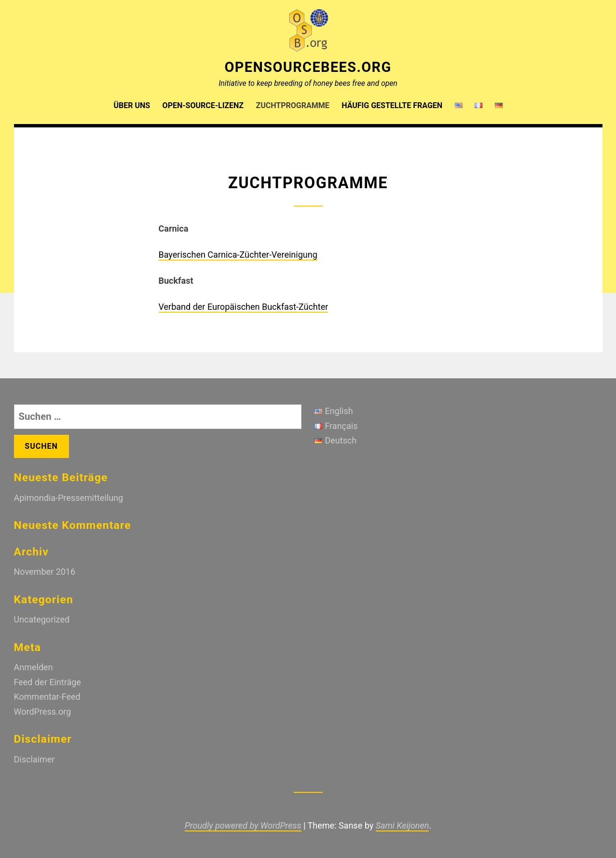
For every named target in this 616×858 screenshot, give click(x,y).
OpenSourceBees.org (308, 67)
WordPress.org (43, 712)
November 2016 (45, 572)
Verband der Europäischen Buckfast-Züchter (244, 307)
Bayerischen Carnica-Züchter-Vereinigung (238, 255)
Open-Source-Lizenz (203, 105)
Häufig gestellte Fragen (392, 105)
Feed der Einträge (48, 682)
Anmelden (34, 667)
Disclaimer (34, 759)
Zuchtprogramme (293, 105)
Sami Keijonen (403, 825)
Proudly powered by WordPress (243, 825)
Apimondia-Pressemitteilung (69, 498)
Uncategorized (42, 619)
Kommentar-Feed (47, 697)
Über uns (132, 105)
